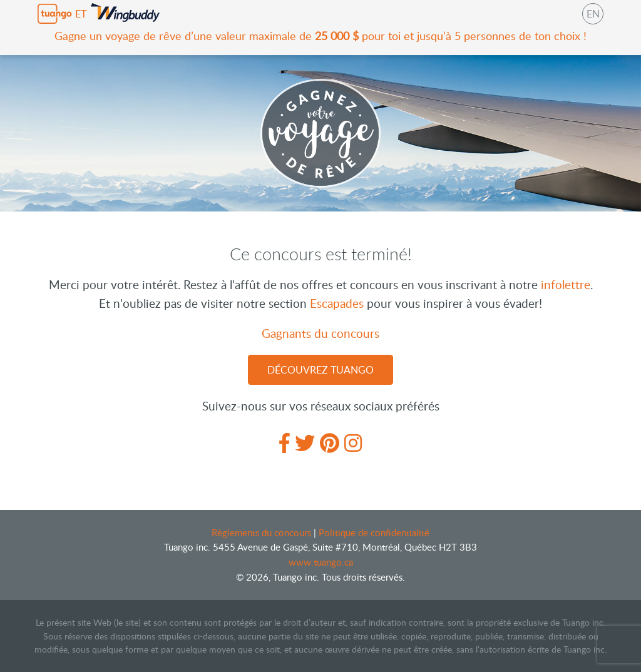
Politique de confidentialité (374, 532)
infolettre (566, 284)
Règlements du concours (263, 532)
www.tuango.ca (321, 562)
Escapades (337, 303)
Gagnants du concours (320, 333)
